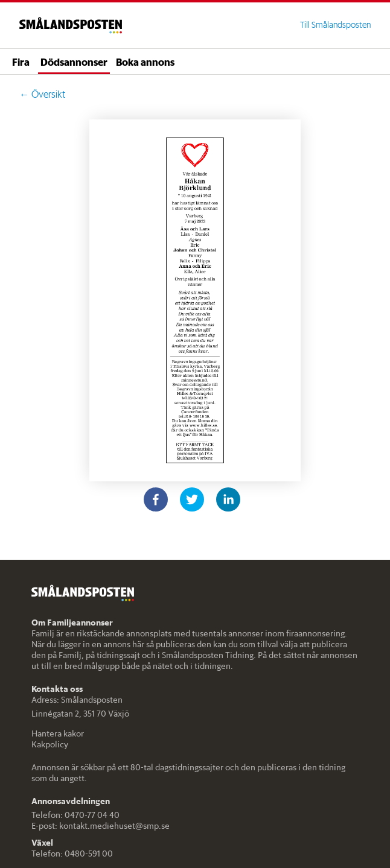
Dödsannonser (74, 62)
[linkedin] (228, 499)
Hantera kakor (58, 733)
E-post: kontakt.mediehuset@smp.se (101, 826)
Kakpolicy (50, 744)
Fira (21, 62)
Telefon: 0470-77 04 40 (75, 815)
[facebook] (156, 499)
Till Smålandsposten (335, 25)
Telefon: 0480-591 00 (72, 854)
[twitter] (192, 499)
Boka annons (145, 62)
